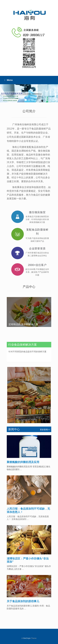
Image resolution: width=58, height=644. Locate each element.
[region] (29, 93)
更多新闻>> (45, 430)
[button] (26, 100)
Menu (9, 80)
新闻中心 (14, 429)
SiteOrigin (27, 638)
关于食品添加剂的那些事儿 (23, 601)
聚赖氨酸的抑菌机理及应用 (23, 462)
